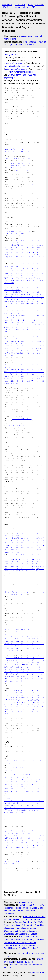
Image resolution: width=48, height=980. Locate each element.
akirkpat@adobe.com (14, 63)
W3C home (7, 4)
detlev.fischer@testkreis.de (22, 72)
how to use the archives (20, 965)
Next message (30, 42)
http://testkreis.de (14, 831)
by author (29, 962)
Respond (38, 36)
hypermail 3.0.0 (37, 973)
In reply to (18, 45)
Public (30, 4)
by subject (19, 962)
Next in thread (31, 45)
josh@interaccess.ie (14, 55)
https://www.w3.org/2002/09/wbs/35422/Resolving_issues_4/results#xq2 (24, 659)
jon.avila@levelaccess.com (17, 66)
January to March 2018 (25, 7)
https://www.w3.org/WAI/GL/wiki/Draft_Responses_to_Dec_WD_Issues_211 (24, 692)
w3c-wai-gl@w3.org (17, 75)
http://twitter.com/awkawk (17, 151)
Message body (25, 36)
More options (10, 39)
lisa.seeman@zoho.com (16, 69)
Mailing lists (20, 4)
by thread (8, 962)
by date (40, 959)
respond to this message (28, 953)
